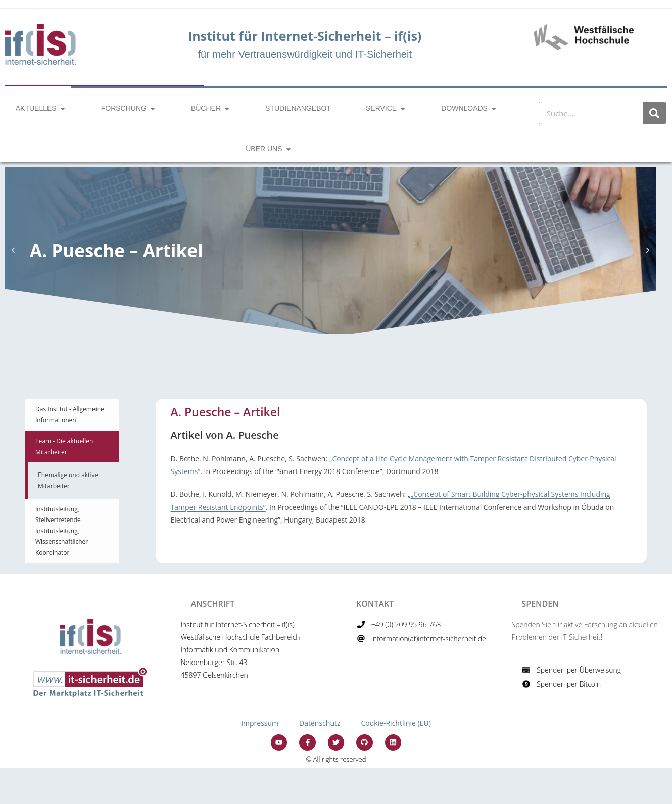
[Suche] (654, 113)
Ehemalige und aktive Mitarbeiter (68, 480)
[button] (13, 250)
